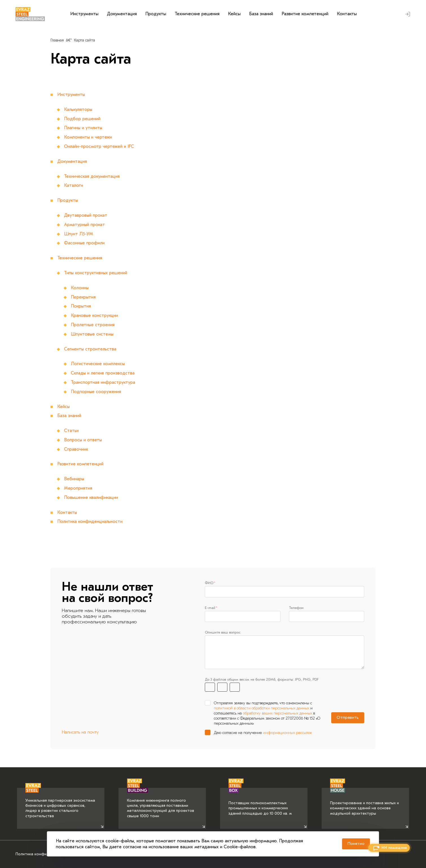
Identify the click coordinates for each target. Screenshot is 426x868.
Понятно (352, 843)
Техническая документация (92, 176)
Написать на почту (80, 734)
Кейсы (234, 14)
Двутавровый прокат (86, 215)
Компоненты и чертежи (88, 137)
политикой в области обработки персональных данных (262, 709)
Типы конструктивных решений (96, 273)
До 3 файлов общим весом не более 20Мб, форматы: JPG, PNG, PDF (262, 680)
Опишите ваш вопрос (223, 633)
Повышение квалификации (91, 497)
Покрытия (81, 306)
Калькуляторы (78, 109)
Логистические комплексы (98, 364)
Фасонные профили (84, 243)
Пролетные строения (93, 325)
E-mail (210, 608)
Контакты (347, 14)
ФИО (209, 583)
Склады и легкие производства (103, 373)
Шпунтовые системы (93, 334)
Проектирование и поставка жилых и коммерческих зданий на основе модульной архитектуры (364, 802)
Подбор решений (82, 119)
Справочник (76, 449)
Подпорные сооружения (96, 392)
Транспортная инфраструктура (103, 382)
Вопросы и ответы (83, 440)
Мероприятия (78, 488)
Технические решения (197, 14)
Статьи (71, 431)
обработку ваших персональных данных (277, 715)
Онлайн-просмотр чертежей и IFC (99, 146)
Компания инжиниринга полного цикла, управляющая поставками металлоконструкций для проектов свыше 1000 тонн (161, 803)
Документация (122, 14)
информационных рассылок (287, 734)
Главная (57, 40)
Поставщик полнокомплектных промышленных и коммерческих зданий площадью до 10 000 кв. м (260, 802)
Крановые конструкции (95, 315)
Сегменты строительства (90, 349)
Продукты (156, 14)
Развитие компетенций (305, 14)
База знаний (261, 14)
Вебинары (74, 479)
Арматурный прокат (85, 225)
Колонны (80, 288)
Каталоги (73, 185)
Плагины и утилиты (83, 128)
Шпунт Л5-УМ (79, 234)
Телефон (296, 608)
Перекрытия (83, 297)
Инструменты (84, 14)
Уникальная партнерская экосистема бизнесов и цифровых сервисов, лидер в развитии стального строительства (60, 803)
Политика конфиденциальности (90, 521)
